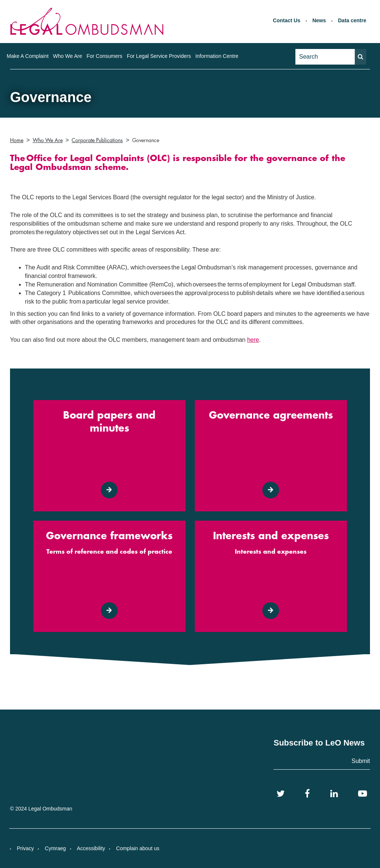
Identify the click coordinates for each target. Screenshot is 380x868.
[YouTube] (363, 794)
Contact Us (286, 20)
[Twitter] (281, 794)
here (253, 340)
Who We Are (68, 56)
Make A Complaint (28, 56)
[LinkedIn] (334, 794)
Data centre (352, 20)
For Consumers (104, 56)
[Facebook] (307, 794)
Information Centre (217, 56)
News (319, 20)
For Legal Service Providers (159, 56)
